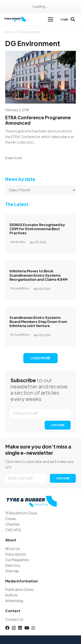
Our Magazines (17, 560)
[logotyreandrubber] (15, 19)
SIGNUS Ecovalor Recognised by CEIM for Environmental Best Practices (37, 229)
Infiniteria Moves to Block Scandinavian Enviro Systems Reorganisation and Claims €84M (39, 275)
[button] (51, 19)
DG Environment (29, 32)
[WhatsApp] (33, 628)
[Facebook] (7, 628)
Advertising (14, 601)
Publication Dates (19, 589)
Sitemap (12, 571)
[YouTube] (27, 628)
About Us (13, 549)
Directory (13, 565)
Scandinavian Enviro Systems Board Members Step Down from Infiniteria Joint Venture (38, 322)
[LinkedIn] (20, 628)
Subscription (16, 554)
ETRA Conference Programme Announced (38, 120)
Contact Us (14, 619)
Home (9, 32)
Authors (11, 595)
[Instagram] (14, 628)
